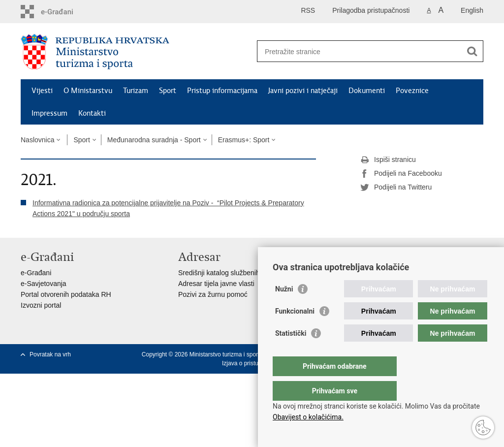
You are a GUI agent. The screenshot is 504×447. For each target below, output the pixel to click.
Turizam (136, 91)
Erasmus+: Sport (244, 140)
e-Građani (36, 273)
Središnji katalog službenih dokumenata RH (245, 273)
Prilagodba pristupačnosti (371, 10)
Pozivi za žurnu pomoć (213, 294)
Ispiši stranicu (388, 160)
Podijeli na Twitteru (396, 188)
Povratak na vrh (50, 354)
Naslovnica (37, 140)
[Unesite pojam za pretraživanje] (360, 51)
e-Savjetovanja (44, 284)
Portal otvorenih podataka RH (66, 294)
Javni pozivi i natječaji (303, 91)
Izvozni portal (41, 305)
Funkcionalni (295, 331)
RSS (308, 10)
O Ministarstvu (88, 91)
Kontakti (92, 113)
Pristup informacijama (222, 91)
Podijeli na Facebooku (401, 174)
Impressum (49, 113)
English (472, 10)
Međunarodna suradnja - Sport (154, 140)
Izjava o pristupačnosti (251, 363)
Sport (168, 91)
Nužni (284, 309)
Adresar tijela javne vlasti (216, 284)
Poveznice (412, 91)
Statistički (291, 353)
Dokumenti (367, 91)
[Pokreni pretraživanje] (472, 51)
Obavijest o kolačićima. (308, 417)
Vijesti (42, 91)
